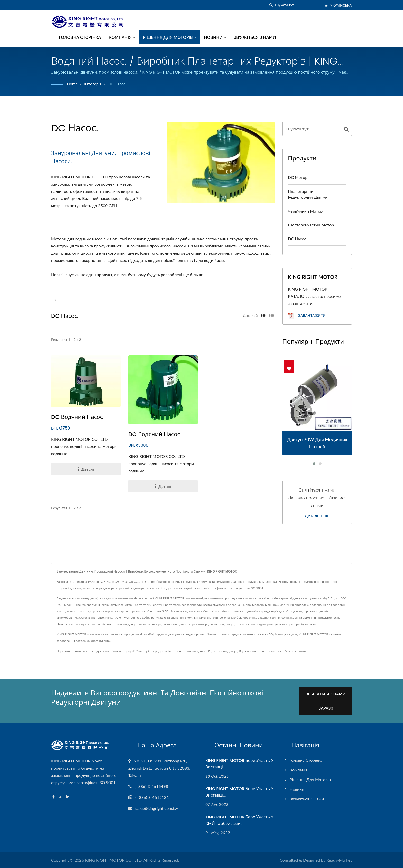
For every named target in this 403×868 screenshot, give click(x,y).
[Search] (298, 5)
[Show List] (271, 315)
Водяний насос (249, 651)
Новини (215, 37)
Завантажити (307, 316)
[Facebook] (54, 796)
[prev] (55, 299)
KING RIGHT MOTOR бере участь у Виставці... (239, 763)
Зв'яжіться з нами (255, 37)
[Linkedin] (68, 796)
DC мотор (298, 177)
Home (72, 84)
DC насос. (118, 84)
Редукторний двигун (223, 651)
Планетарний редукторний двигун (308, 194)
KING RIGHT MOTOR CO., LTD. (114, 860)
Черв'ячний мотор (305, 211)
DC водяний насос (77, 417)
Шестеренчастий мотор (311, 225)
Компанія (122, 37)
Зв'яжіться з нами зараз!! (327, 700)
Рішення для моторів (170, 37)
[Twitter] (60, 796)
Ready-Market (339, 860)
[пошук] (271, 5)
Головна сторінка (80, 37)
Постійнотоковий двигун (189, 651)
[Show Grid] (263, 315)
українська (341, 5)
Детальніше (317, 516)
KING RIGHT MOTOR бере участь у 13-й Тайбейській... (239, 820)
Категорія (93, 84)
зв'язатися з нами (294, 651)
